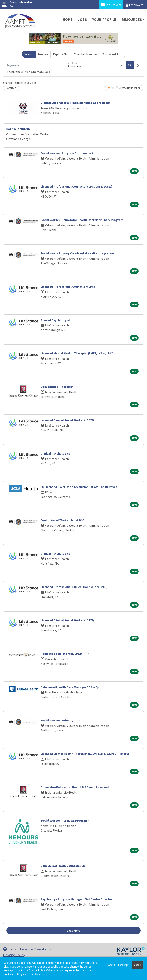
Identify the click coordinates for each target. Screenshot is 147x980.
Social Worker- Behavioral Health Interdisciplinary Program (82, 220)
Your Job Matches (86, 54)
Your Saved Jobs (112, 54)
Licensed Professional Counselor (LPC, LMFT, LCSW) (76, 186)
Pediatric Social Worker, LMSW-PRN (65, 654)
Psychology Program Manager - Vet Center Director (76, 899)
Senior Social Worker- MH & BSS (62, 520)
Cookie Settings (118, 965)
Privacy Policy (14, 955)
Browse (43, 54)
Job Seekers (111, 5)
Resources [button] (132, 19)
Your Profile (104, 19)
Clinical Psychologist (55, 320)
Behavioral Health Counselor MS (63, 866)
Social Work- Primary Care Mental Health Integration (77, 253)
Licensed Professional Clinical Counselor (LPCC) (74, 587)
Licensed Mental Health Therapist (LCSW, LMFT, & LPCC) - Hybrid (85, 754)
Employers (134, 5)
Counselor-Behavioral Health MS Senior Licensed (75, 787)
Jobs (82, 19)
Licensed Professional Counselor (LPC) (68, 287)
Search (29, 54)
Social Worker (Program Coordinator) (67, 153)
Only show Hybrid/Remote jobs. (30, 72)
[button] (138, 65)
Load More (74, 931)
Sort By (10, 88)
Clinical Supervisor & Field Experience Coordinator (75, 103)
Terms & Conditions (35, 949)
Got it (138, 965)
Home (68, 19)
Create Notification (128, 88)
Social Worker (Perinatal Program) (65, 820)
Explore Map (61, 54)
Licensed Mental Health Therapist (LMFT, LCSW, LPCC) (78, 353)
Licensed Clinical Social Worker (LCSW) (67, 420)
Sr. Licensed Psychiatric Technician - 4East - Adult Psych (79, 487)
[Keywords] (35, 65)
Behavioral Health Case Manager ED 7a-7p (70, 687)
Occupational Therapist (57, 387)
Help (9, 949)
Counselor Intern (18, 129)
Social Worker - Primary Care (60, 720)
